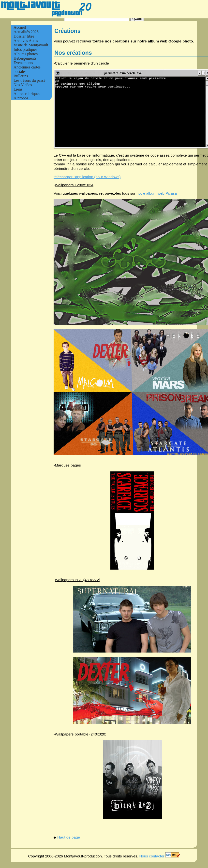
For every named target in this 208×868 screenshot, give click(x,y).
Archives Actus (26, 41)
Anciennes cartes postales (27, 69)
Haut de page (67, 837)
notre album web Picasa (157, 193)
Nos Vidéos (23, 85)
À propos (21, 98)
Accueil (20, 27)
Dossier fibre (24, 36)
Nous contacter (152, 856)
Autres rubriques (27, 94)
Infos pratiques (25, 49)
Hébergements (25, 58)
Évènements (23, 63)
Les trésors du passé (29, 80)
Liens (18, 89)
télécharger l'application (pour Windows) (87, 177)
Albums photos (26, 54)
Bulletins (21, 76)
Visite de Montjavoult (31, 45)
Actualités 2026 (26, 32)
